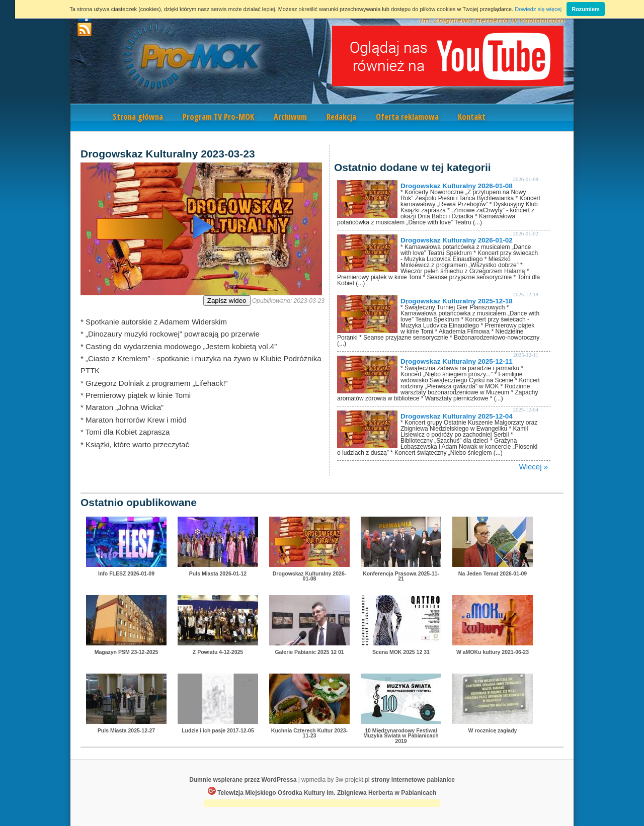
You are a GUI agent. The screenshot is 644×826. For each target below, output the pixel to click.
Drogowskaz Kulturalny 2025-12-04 (457, 416)
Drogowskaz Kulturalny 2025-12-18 (457, 301)
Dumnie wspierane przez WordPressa (243, 780)
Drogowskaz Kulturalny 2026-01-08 (457, 186)
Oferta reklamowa (407, 117)
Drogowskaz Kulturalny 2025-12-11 (457, 361)
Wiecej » (533, 467)
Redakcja (341, 117)
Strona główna (138, 117)
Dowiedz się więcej (538, 9)
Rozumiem (586, 9)
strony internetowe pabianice (413, 780)
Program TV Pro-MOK (218, 117)
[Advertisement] (322, 804)
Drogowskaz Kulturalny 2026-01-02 (457, 240)
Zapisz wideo (227, 301)
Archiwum (290, 117)
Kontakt (472, 117)
